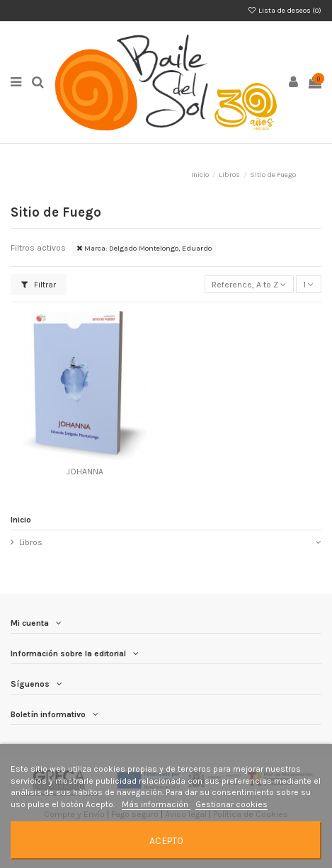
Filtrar (39, 285)
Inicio (21, 520)
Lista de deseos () (285, 11)
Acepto (166, 840)
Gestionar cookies (231, 804)
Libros (31, 542)
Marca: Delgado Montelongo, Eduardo (144, 248)
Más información (156, 804)
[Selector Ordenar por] (249, 284)
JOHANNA (85, 472)
